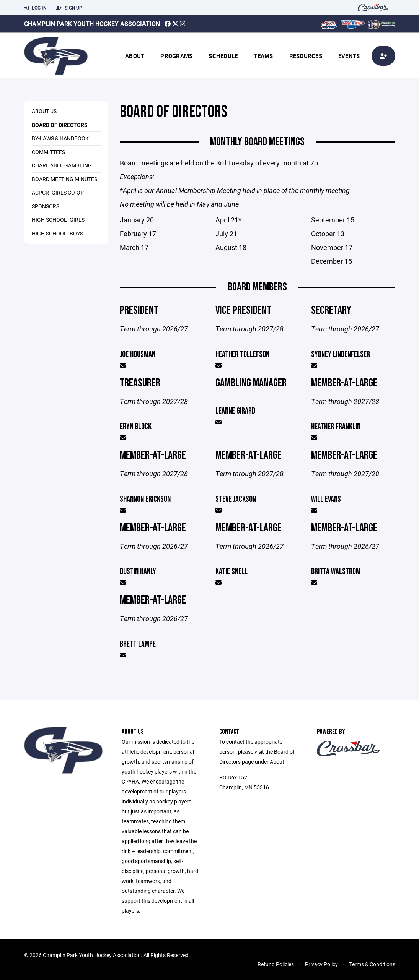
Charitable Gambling (62, 165)
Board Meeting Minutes (64, 179)
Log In (35, 8)
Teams (263, 56)
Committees (48, 152)
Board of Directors (60, 125)
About (135, 56)
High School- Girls (58, 220)
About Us (44, 111)
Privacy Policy (321, 964)
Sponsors (46, 206)
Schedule (223, 56)
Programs (176, 56)
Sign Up (69, 8)
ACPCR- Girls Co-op (58, 192)
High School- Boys (57, 233)
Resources (306, 56)
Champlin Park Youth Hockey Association (92, 24)
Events (349, 56)
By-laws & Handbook (60, 138)
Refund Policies (276, 964)
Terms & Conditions (372, 964)
